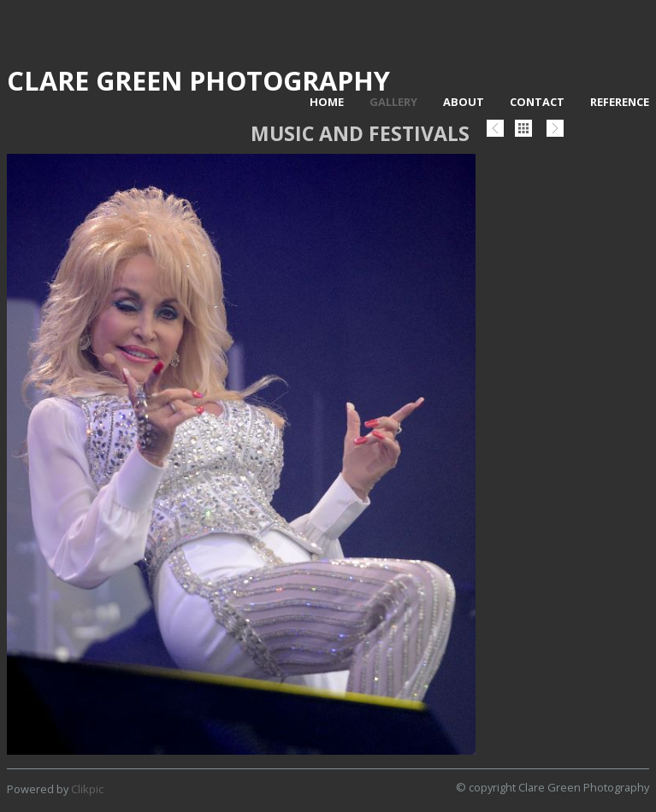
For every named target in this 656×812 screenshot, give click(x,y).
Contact (537, 102)
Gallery (393, 102)
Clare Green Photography (198, 80)
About (464, 102)
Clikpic (87, 789)
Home (327, 102)
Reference (620, 102)
